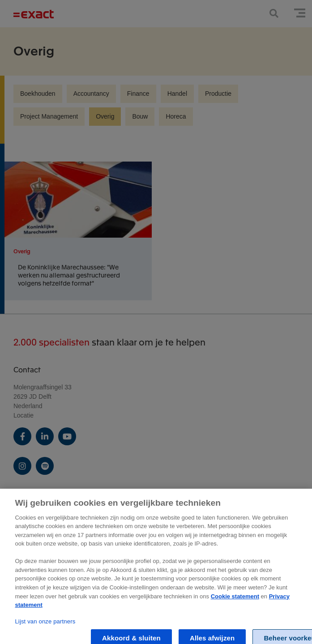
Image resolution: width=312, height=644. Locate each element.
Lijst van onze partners (45, 626)
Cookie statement (235, 600)
